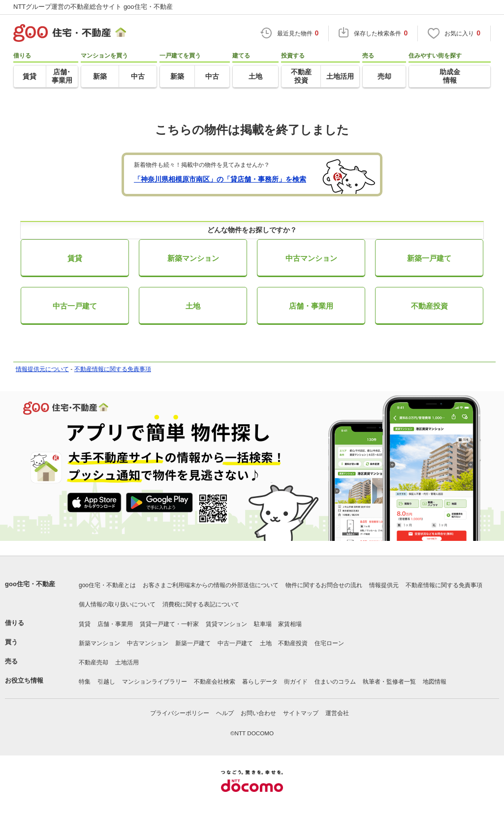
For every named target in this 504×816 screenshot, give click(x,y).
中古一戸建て (75, 306)
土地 (193, 306)
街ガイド (296, 682)
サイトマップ (301, 713)
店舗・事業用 (311, 306)
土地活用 (127, 662)
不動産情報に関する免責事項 (113, 369)
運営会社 (337, 713)
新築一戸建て (429, 258)
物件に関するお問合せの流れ (324, 585)
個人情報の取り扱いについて (117, 604)
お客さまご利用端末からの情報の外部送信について (211, 585)
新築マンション (193, 258)
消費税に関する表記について (201, 604)
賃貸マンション (226, 624)
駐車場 (263, 624)
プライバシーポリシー (180, 713)
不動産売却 (94, 662)
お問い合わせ (258, 713)
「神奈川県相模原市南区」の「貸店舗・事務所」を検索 (220, 179)
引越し (106, 682)
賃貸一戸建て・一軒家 (169, 624)
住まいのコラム (335, 682)
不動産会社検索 (215, 682)
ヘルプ (225, 713)
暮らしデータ (260, 682)
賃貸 (75, 258)
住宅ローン (329, 643)
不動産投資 (429, 306)
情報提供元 (384, 585)
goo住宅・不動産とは (107, 585)
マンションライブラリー (155, 682)
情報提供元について (42, 369)
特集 (85, 682)
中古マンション (311, 258)
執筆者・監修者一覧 (389, 682)
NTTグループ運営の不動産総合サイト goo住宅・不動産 (93, 7)
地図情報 (435, 682)
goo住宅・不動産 (30, 584)
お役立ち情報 (24, 680)
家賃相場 (290, 624)
